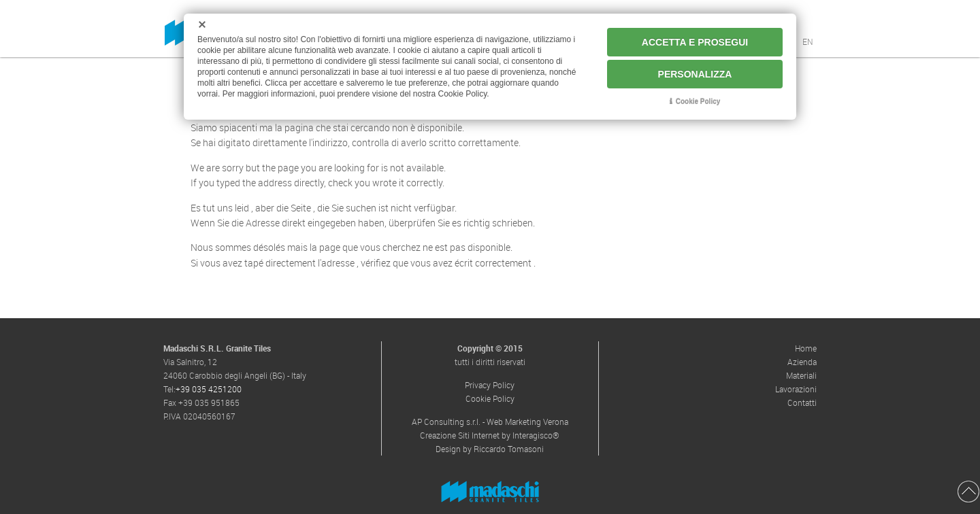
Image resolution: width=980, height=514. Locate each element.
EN (808, 41)
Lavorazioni (796, 389)
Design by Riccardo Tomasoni (490, 449)
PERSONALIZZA (695, 74)
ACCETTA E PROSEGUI (695, 42)
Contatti (802, 402)
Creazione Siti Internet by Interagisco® (490, 435)
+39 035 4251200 (209, 389)
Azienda (802, 362)
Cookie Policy (490, 398)
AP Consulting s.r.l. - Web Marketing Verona (490, 422)
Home (806, 348)
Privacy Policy (490, 385)
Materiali (801, 375)
